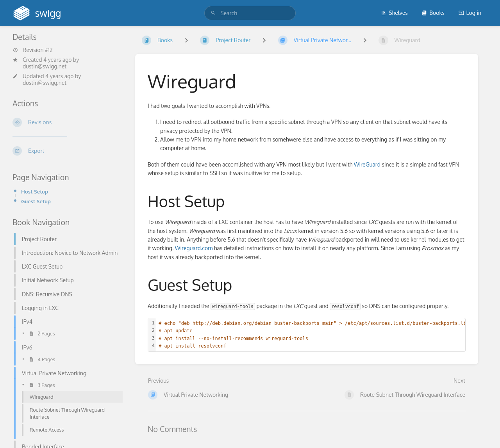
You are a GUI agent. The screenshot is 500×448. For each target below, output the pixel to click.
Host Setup (35, 191)
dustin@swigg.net (45, 66)
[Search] (213, 13)
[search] (250, 13)
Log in (470, 13)
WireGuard (367, 164)
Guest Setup (36, 201)
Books (433, 13)
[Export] (68, 151)
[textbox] (314, 335)
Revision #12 (33, 50)
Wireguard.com (194, 248)
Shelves (394, 13)
